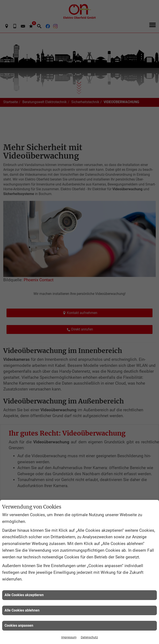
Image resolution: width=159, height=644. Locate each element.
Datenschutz (89, 637)
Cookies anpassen (19, 625)
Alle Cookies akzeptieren (24, 595)
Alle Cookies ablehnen (22, 610)
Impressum (69, 637)
